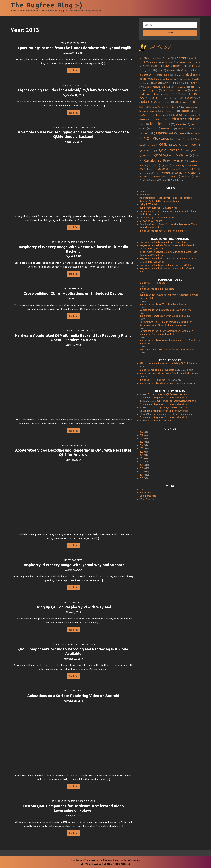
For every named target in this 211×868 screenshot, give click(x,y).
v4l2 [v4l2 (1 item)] (184, 169)
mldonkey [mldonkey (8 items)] (178, 119)
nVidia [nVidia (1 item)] (153, 129)
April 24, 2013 (73, 345)
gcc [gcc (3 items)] (192, 87)
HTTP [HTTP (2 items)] (178, 94)
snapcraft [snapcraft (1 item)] (153, 166)
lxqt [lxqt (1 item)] (195, 111)
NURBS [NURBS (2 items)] (143, 129)
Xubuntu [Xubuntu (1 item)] (154, 180)
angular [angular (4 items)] (154, 62)
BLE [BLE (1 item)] (186, 66)
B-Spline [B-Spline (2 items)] (165, 66)
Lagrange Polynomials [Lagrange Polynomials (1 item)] (159, 107)
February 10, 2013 (73, 701)
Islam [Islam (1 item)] (176, 98)
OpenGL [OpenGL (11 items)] (145, 133)
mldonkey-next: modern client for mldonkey (163, 231)
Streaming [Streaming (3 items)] (179, 165)
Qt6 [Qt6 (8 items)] (195, 145)
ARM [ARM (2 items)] (198, 62)
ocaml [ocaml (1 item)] (181, 129)
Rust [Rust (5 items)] (142, 165)
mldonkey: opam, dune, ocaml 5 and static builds (166, 373)
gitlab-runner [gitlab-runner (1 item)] (168, 90)
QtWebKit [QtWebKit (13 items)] (182, 155)
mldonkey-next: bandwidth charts (157, 383)
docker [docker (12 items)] (191, 75)
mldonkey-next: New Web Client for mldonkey (164, 304)
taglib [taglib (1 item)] (150, 169)
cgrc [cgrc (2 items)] (160, 70)
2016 (142, 465)
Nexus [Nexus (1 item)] (194, 124)
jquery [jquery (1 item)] (186, 102)
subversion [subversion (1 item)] (193, 166)
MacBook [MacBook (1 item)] (143, 115)
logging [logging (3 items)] (154, 111)
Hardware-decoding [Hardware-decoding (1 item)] (162, 94)
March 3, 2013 (73, 612)
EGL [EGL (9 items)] (174, 83)
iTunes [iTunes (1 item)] (157, 102)
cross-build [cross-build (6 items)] (163, 75)
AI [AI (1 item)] (148, 58)
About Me (145, 195)
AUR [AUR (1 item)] (155, 66)
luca (142, 394)
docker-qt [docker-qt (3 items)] (185, 79)
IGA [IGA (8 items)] (142, 98)
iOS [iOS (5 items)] (166, 98)
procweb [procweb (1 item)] (151, 145)
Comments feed (148, 496)
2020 (142, 452)
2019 (142, 455)
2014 (142, 471)
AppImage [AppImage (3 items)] (167, 62)
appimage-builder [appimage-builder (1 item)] (184, 62)
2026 (142, 432)
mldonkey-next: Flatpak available (157, 289)
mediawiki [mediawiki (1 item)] (155, 119)
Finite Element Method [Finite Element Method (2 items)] (150, 87)
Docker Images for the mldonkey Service (161, 218)
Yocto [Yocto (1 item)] (164, 180)
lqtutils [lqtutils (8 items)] (185, 111)
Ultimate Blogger (112, 860)
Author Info (161, 47)
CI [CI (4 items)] (182, 70)
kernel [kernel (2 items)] (142, 107)
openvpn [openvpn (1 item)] (183, 134)
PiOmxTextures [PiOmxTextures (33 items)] (156, 138)
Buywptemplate (132, 860)
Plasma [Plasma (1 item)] (178, 139)
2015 (142, 468)
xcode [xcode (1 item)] (198, 177)
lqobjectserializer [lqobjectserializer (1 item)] (169, 111)
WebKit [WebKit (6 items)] (179, 173)
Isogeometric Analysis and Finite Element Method (166, 242)
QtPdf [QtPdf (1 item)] (193, 151)
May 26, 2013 (73, 299)
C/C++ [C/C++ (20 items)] (148, 70)
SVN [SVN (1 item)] (141, 169)
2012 (142, 478)
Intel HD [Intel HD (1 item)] (154, 98)
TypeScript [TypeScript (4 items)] (162, 169)
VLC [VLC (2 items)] (199, 169)
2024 (142, 438)
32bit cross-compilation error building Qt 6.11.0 (165, 316)
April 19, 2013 (73, 460)
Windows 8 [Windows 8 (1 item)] (144, 177)
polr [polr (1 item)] (188, 139)
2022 (142, 445)
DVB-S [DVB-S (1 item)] (156, 83)
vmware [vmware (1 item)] (147, 173)
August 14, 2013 (73, 142)
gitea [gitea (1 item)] (145, 90)
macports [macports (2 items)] (192, 115)
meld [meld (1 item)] (166, 119)
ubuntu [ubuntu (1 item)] (175, 169)
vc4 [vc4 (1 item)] (191, 169)
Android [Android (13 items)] (180, 58)
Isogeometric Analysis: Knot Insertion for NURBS (165, 265)
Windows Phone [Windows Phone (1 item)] (160, 177)
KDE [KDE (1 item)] (195, 102)
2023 (142, 442)
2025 (142, 435)
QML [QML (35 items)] (163, 144)
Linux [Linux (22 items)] (176, 106)
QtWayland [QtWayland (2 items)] (145, 156)
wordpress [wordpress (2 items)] (186, 177)
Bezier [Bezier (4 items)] (177, 66)
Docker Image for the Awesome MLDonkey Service (166, 310)
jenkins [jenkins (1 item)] (167, 102)
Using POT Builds (149, 204)
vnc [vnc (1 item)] (156, 173)
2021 (142, 448)
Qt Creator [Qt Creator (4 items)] (146, 151)
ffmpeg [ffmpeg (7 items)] (193, 83)
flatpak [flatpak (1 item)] (167, 87)
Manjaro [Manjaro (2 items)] (143, 119)
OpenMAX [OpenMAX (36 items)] (165, 133)
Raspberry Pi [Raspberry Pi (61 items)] (155, 160)
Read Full (73, 70)
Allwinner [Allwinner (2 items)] (158, 58)
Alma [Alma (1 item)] (168, 58)
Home (143, 191)
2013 (142, 475)
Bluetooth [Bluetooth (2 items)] (196, 66)
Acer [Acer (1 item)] (141, 58)
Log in (143, 489)
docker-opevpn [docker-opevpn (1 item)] (169, 79)
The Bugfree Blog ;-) (47, 5)
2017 (142, 461)
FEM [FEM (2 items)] (183, 83)
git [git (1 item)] (199, 87)
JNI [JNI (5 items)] (177, 102)
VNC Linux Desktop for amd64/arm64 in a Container (167, 349)
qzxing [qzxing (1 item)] (198, 156)
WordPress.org (147, 499)
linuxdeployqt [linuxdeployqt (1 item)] (191, 107)
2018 (142, 458)
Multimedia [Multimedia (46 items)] (160, 124)
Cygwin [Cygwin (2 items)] (178, 75)
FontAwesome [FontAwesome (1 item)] (180, 87)
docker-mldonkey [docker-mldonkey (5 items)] (149, 79)
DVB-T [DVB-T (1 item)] (165, 83)
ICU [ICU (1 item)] (196, 94)
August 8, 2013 (73, 256)
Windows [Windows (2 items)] (192, 173)
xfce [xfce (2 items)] (145, 180)
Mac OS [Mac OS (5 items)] (178, 115)
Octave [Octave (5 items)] (192, 128)
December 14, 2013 (73, 53)
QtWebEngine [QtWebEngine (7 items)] (162, 155)
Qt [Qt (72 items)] (175, 144)
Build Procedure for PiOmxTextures (158, 208)
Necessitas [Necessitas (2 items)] (181, 124)
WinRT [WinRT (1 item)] (174, 177)
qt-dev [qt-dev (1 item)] (186, 145)
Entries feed (146, 493)
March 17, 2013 (73, 570)
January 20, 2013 (73, 816)
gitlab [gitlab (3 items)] (155, 90)
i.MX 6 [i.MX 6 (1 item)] (187, 94)
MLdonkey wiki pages (151, 221)
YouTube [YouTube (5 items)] (175, 180)
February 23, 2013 (73, 659)
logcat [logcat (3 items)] (143, 111)
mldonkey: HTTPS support (153, 283)
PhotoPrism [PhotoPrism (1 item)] (196, 134)
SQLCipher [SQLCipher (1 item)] (165, 166)
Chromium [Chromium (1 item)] (172, 71)
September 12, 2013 (73, 95)
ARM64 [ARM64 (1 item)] (146, 66)
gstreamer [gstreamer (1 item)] (183, 90)
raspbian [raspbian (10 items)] (178, 161)
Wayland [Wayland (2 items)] (166, 173)
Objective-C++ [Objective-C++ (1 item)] (167, 129)
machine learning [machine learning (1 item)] (160, 115)
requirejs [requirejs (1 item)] (193, 161)
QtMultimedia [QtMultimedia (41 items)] (171, 150)
